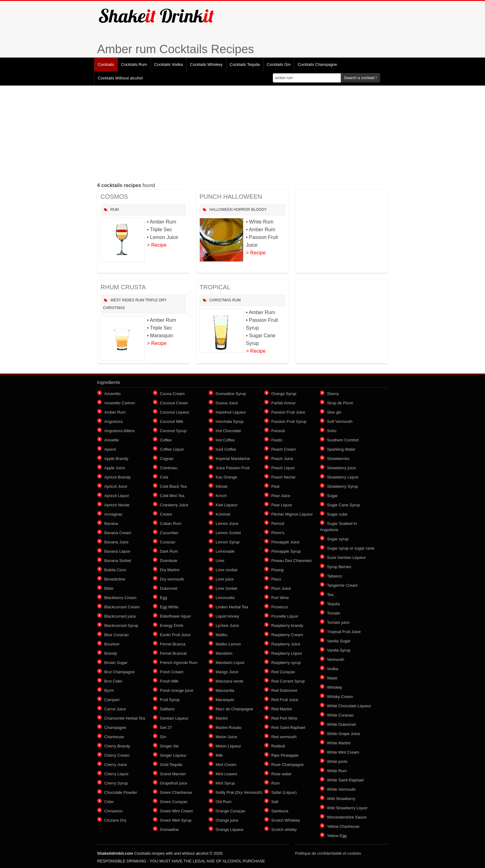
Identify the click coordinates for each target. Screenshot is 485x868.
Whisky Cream (340, 697)
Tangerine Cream (342, 585)
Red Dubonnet (284, 690)
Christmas (114, 308)
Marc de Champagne (234, 709)
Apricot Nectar (117, 505)
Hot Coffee (225, 440)
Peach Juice (282, 459)
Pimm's (278, 533)
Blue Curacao (116, 635)
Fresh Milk (169, 681)
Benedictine (115, 579)
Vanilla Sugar (339, 641)
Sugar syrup (338, 539)
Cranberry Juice (174, 505)
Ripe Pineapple (285, 755)
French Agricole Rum (179, 663)
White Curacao (340, 715)
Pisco (276, 579)
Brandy (111, 653)
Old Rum (223, 802)
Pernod (278, 523)
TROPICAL (215, 287)
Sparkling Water (341, 449)
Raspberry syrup (286, 663)
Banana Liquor (117, 551)
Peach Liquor (283, 468)
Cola (164, 477)
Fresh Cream (172, 672)
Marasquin (225, 700)
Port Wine (280, 598)
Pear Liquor (282, 505)
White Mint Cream (343, 752)
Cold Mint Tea (172, 496)
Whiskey (335, 687)
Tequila (333, 604)
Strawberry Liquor (343, 477)
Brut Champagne (119, 672)
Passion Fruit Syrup (289, 421)
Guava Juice (227, 403)
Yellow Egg (337, 836)
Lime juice (225, 579)
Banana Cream (118, 533)
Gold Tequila (171, 765)
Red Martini (281, 709)
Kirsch (221, 496)
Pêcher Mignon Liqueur (292, 514)
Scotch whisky (284, 830)
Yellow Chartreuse (343, 826)
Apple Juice (115, 468)
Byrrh (109, 690)
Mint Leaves (226, 774)
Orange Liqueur (230, 830)
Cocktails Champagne (317, 64)
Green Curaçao (174, 802)
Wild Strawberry (341, 799)
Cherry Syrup (116, 783)
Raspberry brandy (287, 625)
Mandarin (224, 653)
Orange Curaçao (230, 811)
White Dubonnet (341, 724)
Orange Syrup (284, 394)
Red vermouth (284, 737)
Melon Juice (226, 737)
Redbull (278, 746)
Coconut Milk (172, 421)
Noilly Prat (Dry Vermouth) (239, 792)
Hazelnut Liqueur (231, 412)
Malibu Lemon (228, 644)
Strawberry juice (341, 468)
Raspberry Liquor (287, 653)
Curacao (167, 542)
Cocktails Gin (279, 64)
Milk (219, 755)
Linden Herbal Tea (232, 607)
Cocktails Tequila (245, 64)
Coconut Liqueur (175, 412)
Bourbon (112, 644)
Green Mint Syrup (176, 820)
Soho (332, 431)
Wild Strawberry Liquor (347, 808)
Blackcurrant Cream (122, 607)
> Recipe (157, 245)
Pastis (277, 440)
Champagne (115, 728)
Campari (112, 700)
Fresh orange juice (177, 690)
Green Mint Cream (176, 811)
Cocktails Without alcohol (120, 78)
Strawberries (338, 459)
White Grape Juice (343, 734)
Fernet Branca (173, 644)
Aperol (110, 449)
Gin (163, 737)
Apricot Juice (116, 486)
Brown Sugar (116, 663)
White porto (337, 762)
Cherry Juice (116, 765)
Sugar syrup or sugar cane (351, 548)
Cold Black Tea (173, 486)
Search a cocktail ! (360, 78)
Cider (109, 802)
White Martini (339, 743)
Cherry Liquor (116, 774)
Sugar (332, 496)
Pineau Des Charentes (292, 561)
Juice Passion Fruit (233, 468)
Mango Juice (227, 672)
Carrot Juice (115, 709)
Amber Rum (115, 412)
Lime (220, 561)
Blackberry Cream (120, 598)
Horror (242, 210)
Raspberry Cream (287, 635)
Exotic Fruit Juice (175, 635)
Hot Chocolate (228, 431)
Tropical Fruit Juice (344, 632)
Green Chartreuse (176, 792)
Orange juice (227, 820)
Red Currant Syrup (288, 681)
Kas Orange (226, 477)
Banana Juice (116, 542)
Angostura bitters (119, 431)
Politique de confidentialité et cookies (328, 853)
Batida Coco (115, 570)
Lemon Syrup (227, 542)
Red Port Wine (284, 718)
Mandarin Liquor (230, 663)
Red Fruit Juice (285, 700)
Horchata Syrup (230, 421)
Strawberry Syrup (342, 486)
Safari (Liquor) (284, 792)
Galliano (167, 709)
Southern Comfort (343, 440)
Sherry (333, 394)
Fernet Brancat (173, 653)
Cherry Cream (117, 755)
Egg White (169, 607)
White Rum (337, 771)
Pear (275, 486)
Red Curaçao (283, 672)
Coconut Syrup (173, 431)
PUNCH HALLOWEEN (231, 197)
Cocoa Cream (172, 394)
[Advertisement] (242, 134)
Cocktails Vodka (169, 64)
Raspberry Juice (286, 644)
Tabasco (334, 576)
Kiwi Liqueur (227, 505)
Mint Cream (226, 765)
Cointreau (169, 468)
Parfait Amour (283, 403)
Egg (163, 598)
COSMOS (114, 197)
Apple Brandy (116, 459)
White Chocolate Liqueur (349, 706)
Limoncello (225, 598)
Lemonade (225, 551)
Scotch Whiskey (285, 820)
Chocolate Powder (121, 792)
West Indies (122, 300)
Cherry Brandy (117, 746)
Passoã (278, 431)
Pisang (277, 570)
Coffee (166, 440)
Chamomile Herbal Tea (125, 718)
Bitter (109, 588)
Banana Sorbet (118, 561)
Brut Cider (113, 681)
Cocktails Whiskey (206, 64)
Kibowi (221, 486)
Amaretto (112, 394)
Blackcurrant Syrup (121, 625)
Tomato (334, 613)
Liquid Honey (227, 616)
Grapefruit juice (174, 783)
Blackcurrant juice (120, 616)
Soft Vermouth (340, 421)
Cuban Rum (171, 523)
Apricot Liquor (117, 496)
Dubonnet (169, 588)
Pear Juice (281, 496)
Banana (111, 523)
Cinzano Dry (115, 820)
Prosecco (280, 607)
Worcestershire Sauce (347, 817)
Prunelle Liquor (285, 616)
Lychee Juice (227, 625)
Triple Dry (156, 300)
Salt (275, 802)
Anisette (112, 440)
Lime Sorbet (226, 588)
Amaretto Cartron (120, 403)
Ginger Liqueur (173, 755)
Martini (222, 718)
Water (332, 678)
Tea (330, 595)
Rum (115, 210)
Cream (166, 514)
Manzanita (225, 690)
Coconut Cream (174, 403)
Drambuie (169, 561)
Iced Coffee (226, 449)
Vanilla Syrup (339, 650)
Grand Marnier (173, 774)
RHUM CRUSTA (123, 287)
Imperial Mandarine (233, 459)
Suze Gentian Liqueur (346, 557)
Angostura (113, 421)
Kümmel (223, 514)
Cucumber (169, 533)
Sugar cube (337, 514)
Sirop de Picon (340, 403)
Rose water (281, 774)
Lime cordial (226, 570)
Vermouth (336, 660)
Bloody (259, 210)
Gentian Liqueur (174, 718)
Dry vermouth (172, 579)
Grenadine (169, 830)
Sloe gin (334, 412)
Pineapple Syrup (286, 551)
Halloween (221, 210)
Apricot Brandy (117, 477)
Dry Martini (170, 570)
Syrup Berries (339, 567)
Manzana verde (230, 681)
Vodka (333, 669)
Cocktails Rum (134, 64)
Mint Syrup (225, 783)
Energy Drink (172, 625)
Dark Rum (169, 551)
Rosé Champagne (288, 765)
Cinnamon (113, 811)
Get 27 (166, 728)
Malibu (221, 635)
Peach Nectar (283, 477)
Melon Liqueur (228, 746)
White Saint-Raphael (345, 780)
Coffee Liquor (172, 449)
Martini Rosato (229, 728)
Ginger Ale (169, 746)
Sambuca (280, 811)
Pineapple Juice (285, 542)
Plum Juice (281, 588)
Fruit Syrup (170, 700)
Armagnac (113, 514)
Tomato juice (338, 622)
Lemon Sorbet (228, 533)
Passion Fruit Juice (288, 412)
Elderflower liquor (175, 616)
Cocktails (106, 64)
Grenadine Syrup (231, 394)
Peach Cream (283, 449)
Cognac (167, 459)
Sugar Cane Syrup (343, 505)
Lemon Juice (227, 523)
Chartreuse (114, 737)
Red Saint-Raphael (288, 728)
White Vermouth (341, 789)
